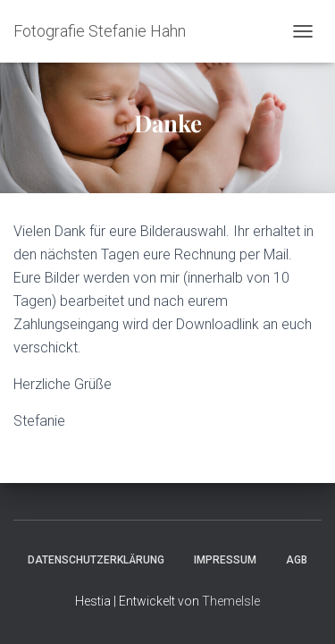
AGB (297, 560)
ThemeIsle (231, 601)
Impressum (225, 560)
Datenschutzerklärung (96, 560)
